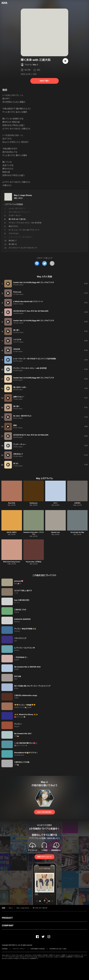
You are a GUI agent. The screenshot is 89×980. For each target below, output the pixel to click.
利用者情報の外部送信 (38, 949)
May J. (36, 65)
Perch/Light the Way (77, 532)
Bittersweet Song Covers (12, 562)
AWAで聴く (44, 81)
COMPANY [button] (8, 925)
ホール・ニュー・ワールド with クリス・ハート (24, 230)
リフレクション (14, 233)
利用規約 (5, 949)
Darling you (34, 503)
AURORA (77, 503)
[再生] (65, 61)
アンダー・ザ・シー (15, 216)
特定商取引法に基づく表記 (58, 949)
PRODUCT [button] (7, 918)
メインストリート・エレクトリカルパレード (23, 248)
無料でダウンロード (44, 857)
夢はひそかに (14, 226)
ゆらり (55, 503)
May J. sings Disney (23, 195)
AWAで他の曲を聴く (44, 812)
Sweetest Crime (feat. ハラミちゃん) (34, 533)
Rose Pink (12, 503)
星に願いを (13, 244)
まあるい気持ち (12, 532)
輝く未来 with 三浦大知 (40, 908)
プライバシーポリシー (19, 949)
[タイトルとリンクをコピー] (52, 263)
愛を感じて (13, 241)
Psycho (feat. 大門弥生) (34, 562)
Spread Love (55, 532)
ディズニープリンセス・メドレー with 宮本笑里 (25, 223)
